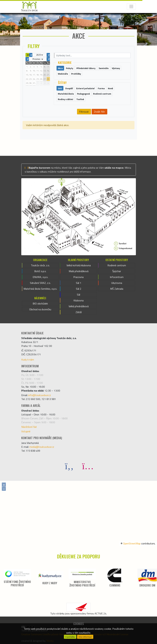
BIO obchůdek (40, 303)
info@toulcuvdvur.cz (40, 395)
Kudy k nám (28, 360)
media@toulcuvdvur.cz (42, 447)
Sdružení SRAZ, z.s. (40, 283)
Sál (78, 295)
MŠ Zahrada (117, 289)
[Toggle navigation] (131, 6)
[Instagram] (88, 466)
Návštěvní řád (29, 427)
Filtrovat (84, 112)
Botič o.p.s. (40, 271)
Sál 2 (79, 289)
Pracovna (78, 277)
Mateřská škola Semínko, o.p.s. (40, 289)
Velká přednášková (79, 306)
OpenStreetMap (132, 543)
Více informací (85, 637)
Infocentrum (117, 277)
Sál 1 (79, 283)
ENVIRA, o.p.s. (40, 277)
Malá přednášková (79, 271)
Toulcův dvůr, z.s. (40, 265)
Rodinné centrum (117, 265)
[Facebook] (69, 466)
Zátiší (79, 312)
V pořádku (70, 637)
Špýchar (117, 271)
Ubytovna (117, 283)
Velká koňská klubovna (79, 265)
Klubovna (78, 300)
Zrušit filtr (99, 112)
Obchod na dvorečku (40, 309)
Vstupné (26, 431)
